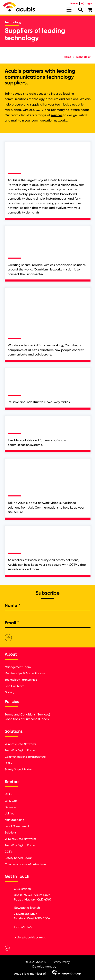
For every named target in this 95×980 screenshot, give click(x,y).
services (57, 115)
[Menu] (69, 10)
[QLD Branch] (9, 890)
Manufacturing (15, 820)
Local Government (17, 826)
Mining (9, 794)
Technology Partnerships (21, 680)
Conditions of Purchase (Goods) (27, 719)
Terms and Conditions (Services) (27, 714)
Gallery (9, 692)
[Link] (19, 7)
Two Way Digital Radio (20, 750)
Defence (10, 807)
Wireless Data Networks (20, 744)
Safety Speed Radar (18, 769)
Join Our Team (14, 686)
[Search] (80, 10)
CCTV (8, 763)
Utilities (9, 813)
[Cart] (90, 10)
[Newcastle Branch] (9, 909)
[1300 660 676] (9, 928)
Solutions (11, 832)
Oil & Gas (11, 801)
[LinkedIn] (7, 948)
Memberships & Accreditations (25, 673)
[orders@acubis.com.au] (9, 938)
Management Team (18, 667)
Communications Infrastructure (25, 757)
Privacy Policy (60, 962)
